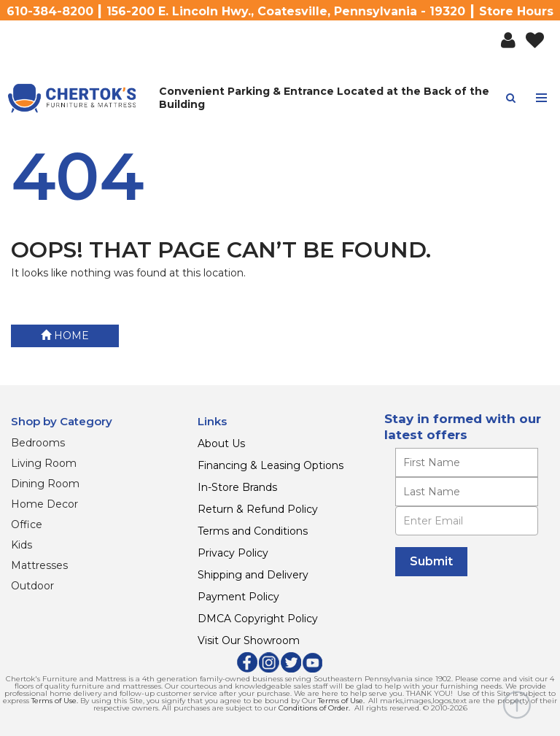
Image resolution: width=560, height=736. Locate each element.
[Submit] (431, 562)
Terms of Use (54, 701)
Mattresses (39, 565)
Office (27, 524)
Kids (22, 545)
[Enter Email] (467, 521)
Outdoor (32, 586)
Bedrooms (38, 443)
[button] (508, 41)
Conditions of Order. (314, 708)
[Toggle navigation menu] (541, 98)
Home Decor (44, 504)
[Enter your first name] (467, 462)
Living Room (44, 463)
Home (65, 336)
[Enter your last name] (467, 492)
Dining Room (45, 484)
